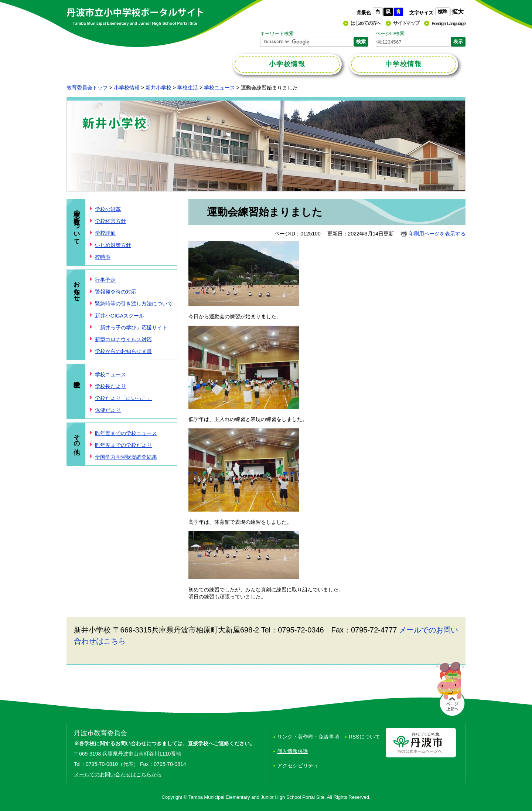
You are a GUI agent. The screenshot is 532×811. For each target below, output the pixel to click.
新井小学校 (158, 88)
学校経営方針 (110, 221)
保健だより (108, 410)
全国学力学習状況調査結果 (126, 457)
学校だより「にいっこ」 (123, 398)
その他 (77, 437)
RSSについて (364, 737)
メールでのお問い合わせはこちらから (118, 774)
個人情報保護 (293, 751)
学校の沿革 (108, 209)
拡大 (458, 12)
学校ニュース (219, 88)
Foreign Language (449, 23)
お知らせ (77, 287)
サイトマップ (406, 23)
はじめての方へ (366, 23)
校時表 (103, 257)
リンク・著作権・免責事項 (308, 737)
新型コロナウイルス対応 (123, 339)
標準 (443, 12)
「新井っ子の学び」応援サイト (131, 328)
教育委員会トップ (87, 88)
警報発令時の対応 (116, 292)
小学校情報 (127, 88)
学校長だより (110, 386)
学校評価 (105, 233)
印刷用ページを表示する (437, 234)
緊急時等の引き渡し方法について (134, 303)
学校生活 (188, 88)
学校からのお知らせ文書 (123, 351)
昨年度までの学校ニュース (126, 433)
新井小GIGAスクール (120, 316)
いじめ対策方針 (113, 245)
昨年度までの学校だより (123, 445)
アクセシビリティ (298, 766)
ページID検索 (390, 33)
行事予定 (105, 280)
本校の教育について (77, 224)
